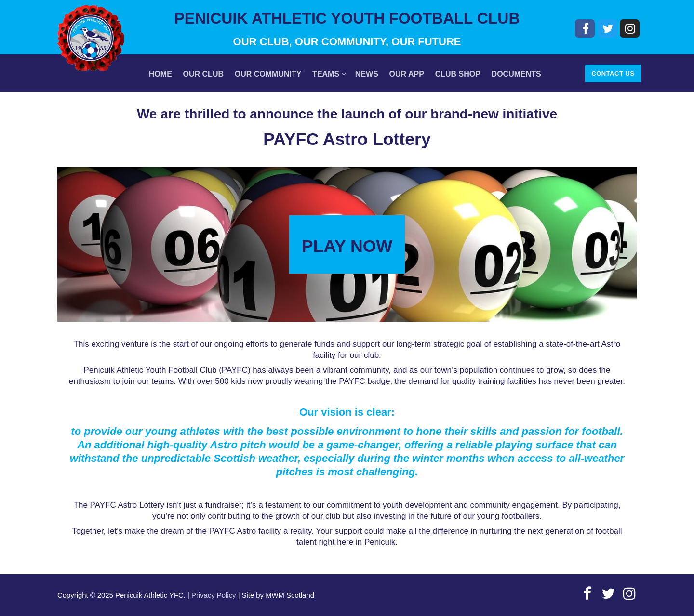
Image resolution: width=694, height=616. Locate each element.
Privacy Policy (214, 595)
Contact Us (613, 73)
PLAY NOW (347, 246)
